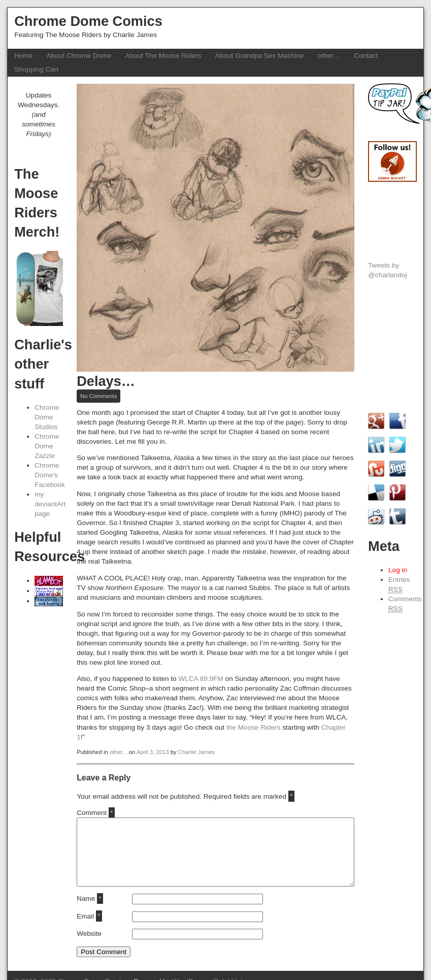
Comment (96, 813)
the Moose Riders (254, 727)
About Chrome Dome (79, 56)
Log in (398, 570)
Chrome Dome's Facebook (50, 475)
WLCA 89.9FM (201, 679)
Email (89, 916)
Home (23, 56)
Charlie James (196, 752)
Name (90, 899)
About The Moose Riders (163, 56)
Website (89, 934)
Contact (366, 56)
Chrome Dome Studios (47, 417)
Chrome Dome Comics (88, 21)
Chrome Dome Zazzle (47, 446)
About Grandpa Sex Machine (260, 56)
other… (329, 56)
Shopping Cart (36, 69)
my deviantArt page (50, 504)
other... (119, 752)
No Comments (100, 397)
